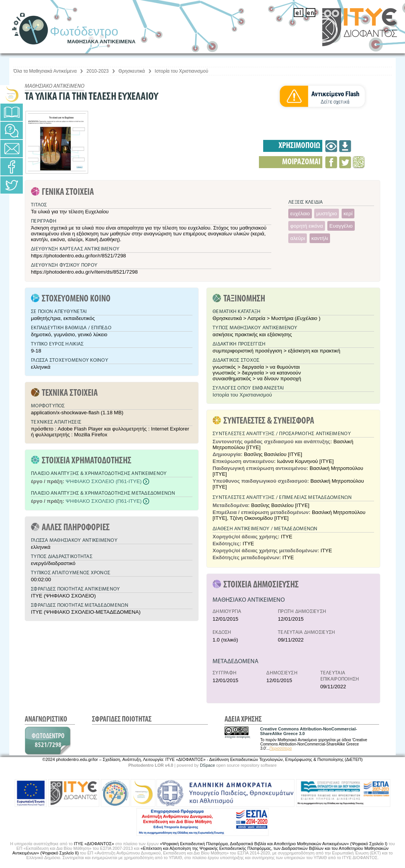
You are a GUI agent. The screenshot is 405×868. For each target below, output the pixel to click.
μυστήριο (327, 214)
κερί (348, 214)
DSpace (207, 765)
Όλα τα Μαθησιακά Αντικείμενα (45, 71)
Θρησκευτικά (132, 71)
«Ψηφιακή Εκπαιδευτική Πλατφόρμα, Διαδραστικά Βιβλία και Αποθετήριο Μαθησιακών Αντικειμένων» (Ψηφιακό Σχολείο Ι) (274, 844)
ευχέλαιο (300, 214)
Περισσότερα (281, 748)
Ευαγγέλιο (341, 226)
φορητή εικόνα (307, 226)
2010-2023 (98, 71)
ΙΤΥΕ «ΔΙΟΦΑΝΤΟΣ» (94, 844)
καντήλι (320, 238)
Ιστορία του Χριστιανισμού (181, 71)
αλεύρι (298, 238)
